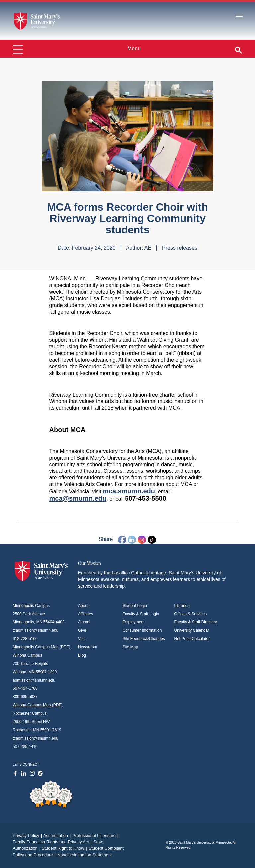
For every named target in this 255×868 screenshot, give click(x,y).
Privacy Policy (28, 836)
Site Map (130, 647)
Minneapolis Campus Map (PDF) (42, 647)
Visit (82, 639)
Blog (82, 655)
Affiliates (85, 614)
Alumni (84, 622)
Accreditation (58, 836)
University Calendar (192, 630)
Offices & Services (191, 614)
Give (82, 630)
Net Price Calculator (192, 639)
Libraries (182, 606)
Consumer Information (142, 630)
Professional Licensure (96, 836)
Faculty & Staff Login (141, 614)
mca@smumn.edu (78, 498)
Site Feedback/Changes (144, 639)
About (83, 606)
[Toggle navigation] (239, 17)
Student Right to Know (65, 848)
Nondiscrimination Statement (85, 855)
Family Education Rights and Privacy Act (53, 842)
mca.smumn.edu (129, 491)
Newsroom (87, 647)
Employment (134, 622)
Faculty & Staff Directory (196, 622)
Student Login (135, 606)
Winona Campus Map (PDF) (38, 705)
